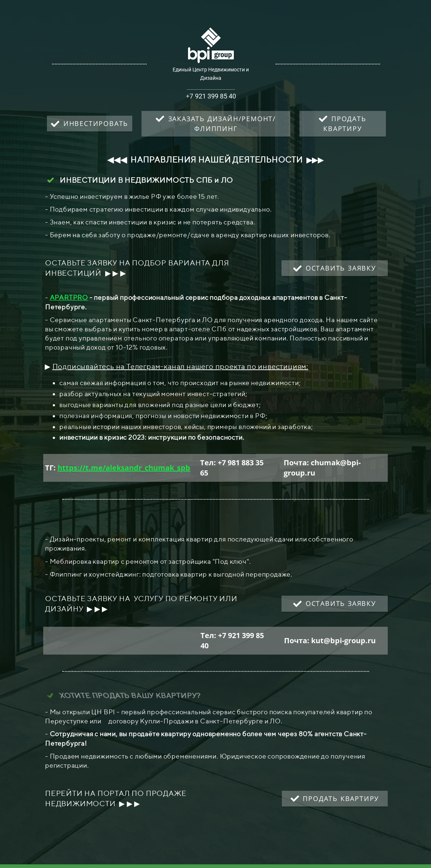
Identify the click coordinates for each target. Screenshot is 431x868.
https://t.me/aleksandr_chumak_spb (124, 468)
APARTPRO (69, 297)
